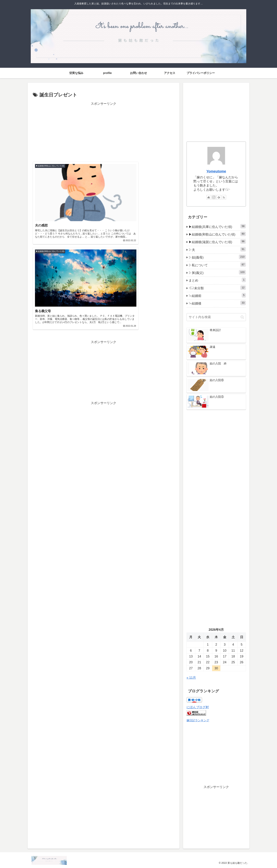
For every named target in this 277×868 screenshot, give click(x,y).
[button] (242, 317)
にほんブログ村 (198, 707)
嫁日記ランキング (198, 720)
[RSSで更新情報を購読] (224, 197)
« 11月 (191, 678)
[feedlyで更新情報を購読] (219, 197)
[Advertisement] (104, 131)
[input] (216, 317)
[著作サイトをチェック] (209, 197)
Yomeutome (216, 171)
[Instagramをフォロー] (214, 197)
